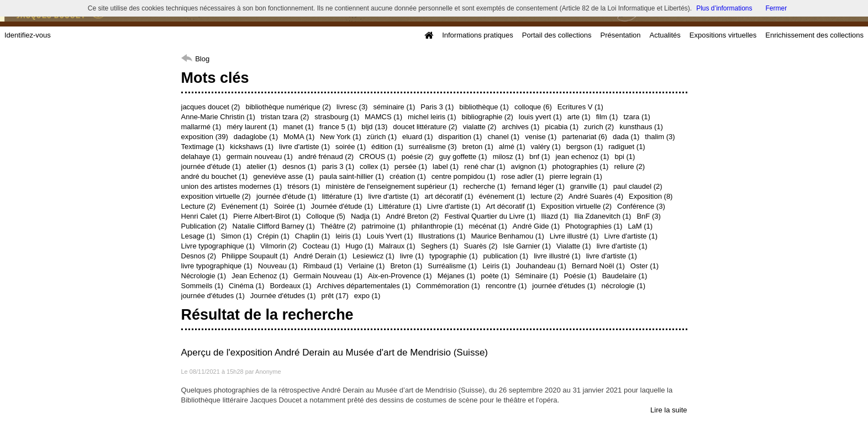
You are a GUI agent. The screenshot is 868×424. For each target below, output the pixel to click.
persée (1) (411, 166)
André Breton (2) (412, 216)
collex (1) (374, 166)
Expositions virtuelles (723, 35)
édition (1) (387, 147)
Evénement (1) (244, 206)
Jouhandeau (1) (541, 266)
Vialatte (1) (574, 246)
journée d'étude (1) (211, 166)
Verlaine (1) (366, 266)
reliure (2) (629, 166)
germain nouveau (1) (260, 157)
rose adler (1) (522, 176)
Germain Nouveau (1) (328, 276)
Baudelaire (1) (625, 276)
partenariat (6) (585, 137)
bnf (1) (540, 157)
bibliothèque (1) (484, 107)
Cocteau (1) (321, 246)
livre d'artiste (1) (304, 147)
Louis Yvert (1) (390, 236)
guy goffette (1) (463, 157)
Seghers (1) (440, 246)
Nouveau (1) (278, 266)
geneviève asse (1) (283, 176)
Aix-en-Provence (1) (400, 276)
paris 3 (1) (338, 166)
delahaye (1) (201, 157)
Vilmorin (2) (278, 246)
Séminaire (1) (536, 276)
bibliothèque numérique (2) (288, 107)
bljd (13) (374, 127)
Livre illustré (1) (574, 236)
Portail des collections (557, 35)
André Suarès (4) (596, 196)
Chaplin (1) (313, 236)
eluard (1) (418, 137)
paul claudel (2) (638, 186)
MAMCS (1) (383, 117)
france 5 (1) (338, 127)
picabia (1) (562, 127)
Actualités (665, 35)
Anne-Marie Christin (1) (218, 117)
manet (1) (298, 127)
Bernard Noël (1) (598, 266)
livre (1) (412, 256)
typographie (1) (453, 256)
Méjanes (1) (457, 276)
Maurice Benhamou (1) (507, 236)
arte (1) (579, 117)
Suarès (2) (481, 246)
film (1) (607, 117)
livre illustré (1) (557, 256)
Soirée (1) (290, 206)
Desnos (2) (199, 256)
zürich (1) (382, 137)
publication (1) (506, 256)
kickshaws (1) (252, 147)
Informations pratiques (478, 35)
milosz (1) (508, 157)
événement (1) (502, 196)
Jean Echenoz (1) (260, 276)
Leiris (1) (496, 266)
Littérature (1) (400, 206)
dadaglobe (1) (256, 137)
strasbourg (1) (337, 117)
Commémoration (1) (448, 286)
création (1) (408, 176)
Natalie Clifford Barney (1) (274, 226)
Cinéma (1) (246, 286)
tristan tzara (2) (285, 117)
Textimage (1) (203, 147)
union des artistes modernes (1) (232, 186)
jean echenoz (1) (583, 157)
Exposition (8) (651, 196)
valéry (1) (546, 147)
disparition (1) (461, 137)
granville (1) (589, 186)
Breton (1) (406, 266)
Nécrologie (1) (204, 276)
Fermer (777, 8)
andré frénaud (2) (326, 157)
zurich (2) (599, 127)
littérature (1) (343, 196)
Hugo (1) (359, 246)
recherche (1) (484, 186)
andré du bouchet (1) (215, 176)
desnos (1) (299, 166)
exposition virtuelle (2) (216, 196)
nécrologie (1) (624, 286)
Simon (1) (236, 236)
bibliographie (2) (488, 117)
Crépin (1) (273, 236)
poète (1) (495, 276)
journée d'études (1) (564, 286)
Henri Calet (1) (205, 216)
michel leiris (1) (432, 117)
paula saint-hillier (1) (352, 176)
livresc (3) (352, 107)
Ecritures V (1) (580, 107)
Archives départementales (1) (364, 286)
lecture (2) (547, 196)
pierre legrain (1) (576, 176)
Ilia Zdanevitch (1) (603, 216)
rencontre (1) (506, 286)
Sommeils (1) (202, 286)
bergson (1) (585, 147)
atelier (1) (262, 166)
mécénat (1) (488, 226)
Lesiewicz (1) (373, 256)
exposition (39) (205, 137)
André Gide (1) (536, 226)
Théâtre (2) (338, 226)
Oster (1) (645, 266)
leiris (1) (348, 236)
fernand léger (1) (538, 186)
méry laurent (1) (252, 127)
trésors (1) (304, 186)
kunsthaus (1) (641, 127)
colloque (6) (533, 107)
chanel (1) (503, 137)
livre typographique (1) (217, 266)
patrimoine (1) (383, 226)
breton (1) (477, 147)
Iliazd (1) (555, 216)
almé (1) (512, 147)
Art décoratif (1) (511, 206)
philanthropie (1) (437, 226)
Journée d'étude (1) (342, 206)
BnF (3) (648, 216)
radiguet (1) (627, 147)
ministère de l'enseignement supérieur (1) (392, 186)
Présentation (620, 35)
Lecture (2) (199, 206)
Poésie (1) (580, 276)
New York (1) (340, 137)
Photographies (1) (594, 226)
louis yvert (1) (540, 117)
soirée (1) (351, 147)
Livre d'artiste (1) (454, 206)
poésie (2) (418, 157)
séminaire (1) (394, 107)
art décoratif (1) (449, 196)
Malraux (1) (397, 246)
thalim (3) (660, 137)
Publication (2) (204, 226)
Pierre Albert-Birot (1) (267, 216)
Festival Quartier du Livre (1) (490, 216)
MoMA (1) (299, 137)
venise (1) (541, 137)
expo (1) (367, 296)
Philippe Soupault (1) (255, 256)
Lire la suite (669, 410)
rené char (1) (485, 166)
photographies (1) (581, 166)
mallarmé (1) (201, 127)
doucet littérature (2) (425, 127)
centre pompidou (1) (464, 176)
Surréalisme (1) (452, 266)
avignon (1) (529, 166)
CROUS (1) (377, 157)
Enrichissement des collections (814, 35)
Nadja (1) (365, 216)
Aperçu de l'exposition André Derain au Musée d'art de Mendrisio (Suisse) (335, 353)
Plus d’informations (724, 8)
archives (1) (520, 127)
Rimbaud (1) (323, 266)
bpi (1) (625, 157)
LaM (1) (640, 226)
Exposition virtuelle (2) (576, 206)
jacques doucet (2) (211, 107)
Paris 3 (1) (437, 107)
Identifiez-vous (28, 35)
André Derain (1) (320, 256)
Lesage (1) (198, 236)
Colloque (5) (326, 216)
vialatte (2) (480, 127)
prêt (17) (335, 296)
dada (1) (626, 137)
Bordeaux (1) (290, 286)
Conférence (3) (641, 206)
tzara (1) (636, 117)
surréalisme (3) (433, 147)
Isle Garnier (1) (527, 246)
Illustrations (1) (442, 236)
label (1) (446, 166)
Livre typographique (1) (218, 246)
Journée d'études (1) (283, 296)
